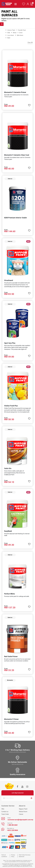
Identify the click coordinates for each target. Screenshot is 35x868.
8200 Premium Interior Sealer (16, 218)
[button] (29, 104)
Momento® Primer (11, 719)
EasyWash (8, 531)
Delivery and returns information (17, 752)
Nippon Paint (23, 809)
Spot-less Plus (10, 343)
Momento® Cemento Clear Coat (17, 155)
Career (21, 814)
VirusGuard (9, 280)
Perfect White (9, 594)
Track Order (5, 814)
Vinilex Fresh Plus (11, 406)
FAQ (3, 809)
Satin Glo (8, 468)
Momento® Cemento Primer (15, 92)
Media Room (23, 812)
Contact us (5, 812)
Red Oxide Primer (11, 656)
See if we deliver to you (18, 764)
